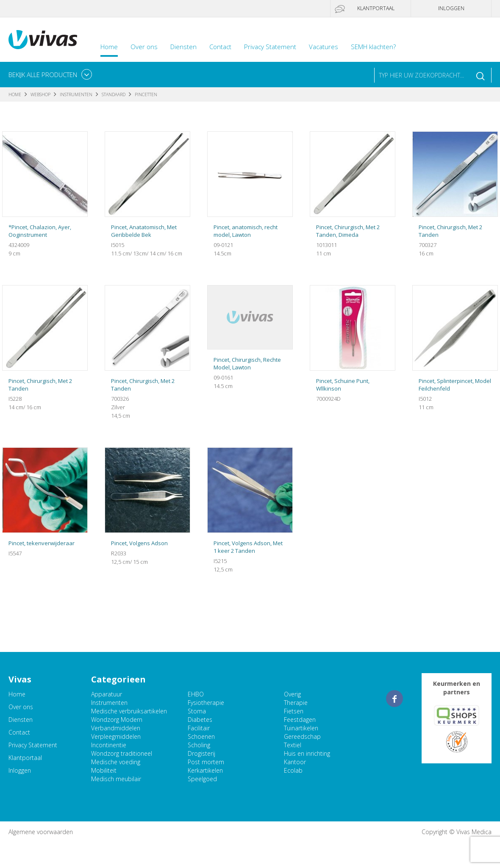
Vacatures (324, 47)
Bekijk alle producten (43, 75)
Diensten (183, 47)
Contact (220, 47)
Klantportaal (376, 8)
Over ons (144, 47)
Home (109, 47)
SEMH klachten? (373, 47)
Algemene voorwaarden (41, 832)
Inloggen (451, 8)
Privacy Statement (270, 47)
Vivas (43, 40)
